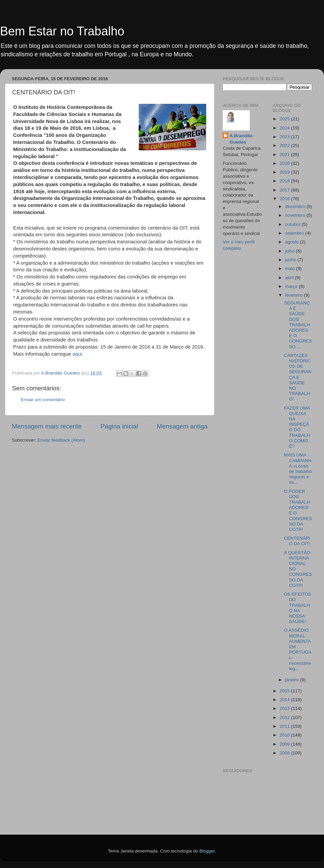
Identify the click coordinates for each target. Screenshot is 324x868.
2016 (285, 199)
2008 (285, 753)
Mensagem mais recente (47, 426)
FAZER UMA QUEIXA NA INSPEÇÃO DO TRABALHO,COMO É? (297, 427)
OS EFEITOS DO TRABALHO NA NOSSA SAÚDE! (298, 608)
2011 (285, 726)
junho (291, 260)
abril (290, 278)
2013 (285, 708)
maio (291, 268)
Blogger (207, 851)
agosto (293, 242)
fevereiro (295, 295)
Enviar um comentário (43, 400)
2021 (285, 155)
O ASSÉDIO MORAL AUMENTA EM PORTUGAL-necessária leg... (298, 649)
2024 (285, 128)
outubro (294, 224)
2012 (285, 717)
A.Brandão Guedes (241, 139)
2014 (285, 700)
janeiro (293, 680)
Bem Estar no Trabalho (62, 31)
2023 (285, 137)
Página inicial (119, 426)
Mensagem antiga (182, 426)
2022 (285, 145)
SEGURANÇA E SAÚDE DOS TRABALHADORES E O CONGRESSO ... (298, 325)
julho (291, 251)
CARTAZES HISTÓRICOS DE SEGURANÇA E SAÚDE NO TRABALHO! (298, 377)
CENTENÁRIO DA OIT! (297, 541)
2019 (285, 172)
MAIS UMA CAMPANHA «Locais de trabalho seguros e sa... (298, 469)
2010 (285, 735)
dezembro (296, 206)
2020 (285, 163)
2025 (285, 119)
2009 (285, 744)
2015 (285, 691)
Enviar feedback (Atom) (61, 440)
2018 (285, 181)
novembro (296, 215)
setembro (295, 233)
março (292, 286)
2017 (285, 190)
